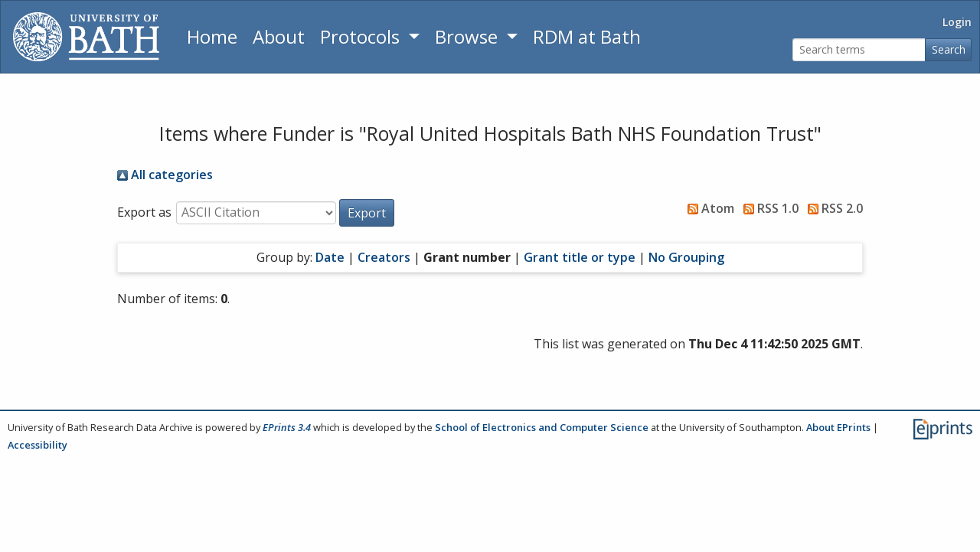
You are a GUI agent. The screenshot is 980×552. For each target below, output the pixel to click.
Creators (384, 257)
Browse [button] (469, 36)
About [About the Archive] (279, 36)
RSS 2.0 (832, 208)
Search (949, 49)
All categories (165, 175)
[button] (367, 213)
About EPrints (838, 427)
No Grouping (686, 257)
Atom (708, 208)
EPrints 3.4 (287, 427)
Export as (144, 212)
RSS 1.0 (768, 208)
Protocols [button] (362, 36)
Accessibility (38, 445)
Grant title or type (580, 257)
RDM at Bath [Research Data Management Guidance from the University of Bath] (587, 36)
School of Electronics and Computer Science (542, 427)
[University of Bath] (86, 37)
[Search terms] (859, 50)
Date (330, 257)
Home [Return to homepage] (212, 36)
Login (957, 22)
